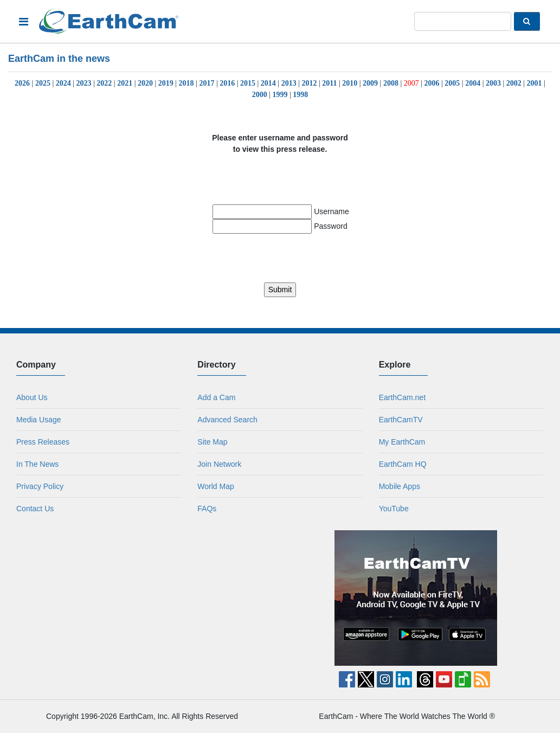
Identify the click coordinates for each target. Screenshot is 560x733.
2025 (43, 83)
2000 (260, 95)
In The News (37, 464)
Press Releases (43, 442)
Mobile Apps (400, 486)
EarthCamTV (401, 420)
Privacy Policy (40, 486)
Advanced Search (227, 420)
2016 (227, 83)
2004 (473, 83)
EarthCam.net (402, 397)
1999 (280, 95)
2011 (329, 83)
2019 (166, 83)
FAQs (207, 509)
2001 (535, 83)
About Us (32, 397)
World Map (215, 486)
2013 (289, 83)
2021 (125, 83)
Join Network (219, 464)
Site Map (212, 442)
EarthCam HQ (403, 464)
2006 (432, 83)
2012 (309, 83)
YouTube (394, 509)
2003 (493, 83)
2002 (514, 83)
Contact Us (35, 509)
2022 (104, 83)
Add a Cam (216, 397)
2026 (22, 83)
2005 (452, 83)
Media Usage (39, 420)
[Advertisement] (144, 598)
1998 (300, 95)
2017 (207, 83)
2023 (84, 83)
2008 (391, 83)
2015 (248, 83)
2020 (145, 83)
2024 (63, 83)
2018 (186, 83)
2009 (370, 83)
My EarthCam (402, 442)
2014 (268, 83)
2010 (350, 83)
